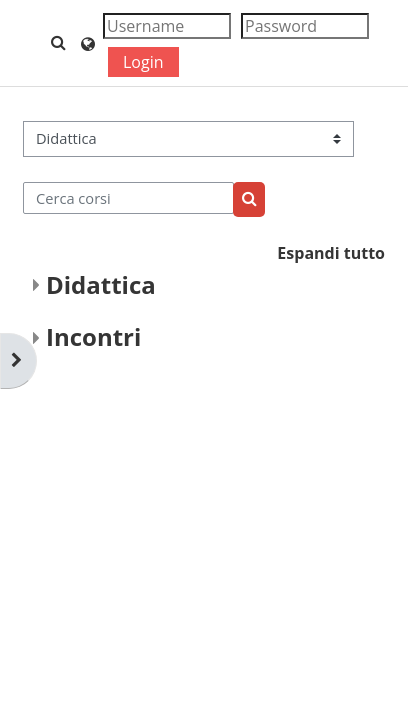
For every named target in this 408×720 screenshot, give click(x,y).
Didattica (101, 284)
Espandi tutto (331, 253)
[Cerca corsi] (128, 198)
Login (143, 62)
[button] (59, 43)
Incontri (93, 336)
